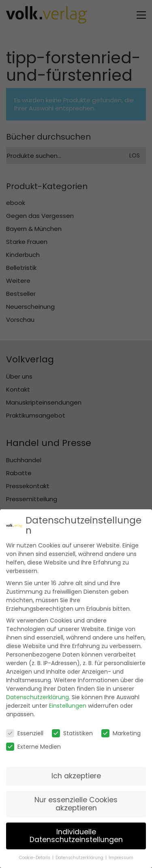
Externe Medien (33, 743)
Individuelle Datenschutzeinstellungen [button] (76, 832)
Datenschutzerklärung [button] (79, 854)
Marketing (121, 730)
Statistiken (72, 730)
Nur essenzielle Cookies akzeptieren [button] (76, 800)
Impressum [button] (121, 854)
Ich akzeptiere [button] (76, 772)
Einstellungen (68, 702)
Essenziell (25, 730)
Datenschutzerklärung (37, 694)
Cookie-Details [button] (35, 854)
